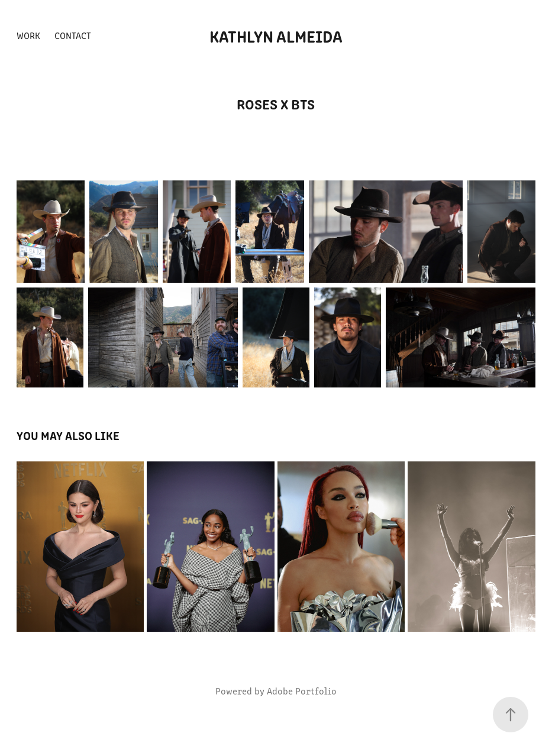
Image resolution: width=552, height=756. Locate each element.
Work (28, 35)
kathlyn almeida (276, 35)
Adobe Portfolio (302, 691)
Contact (73, 35)
